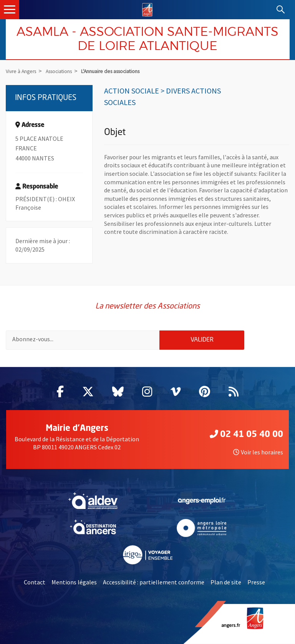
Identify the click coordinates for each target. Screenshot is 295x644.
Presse (256, 582)
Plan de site (226, 582)
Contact (35, 582)
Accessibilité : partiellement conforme (154, 582)
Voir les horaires (258, 452)
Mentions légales (74, 582)
